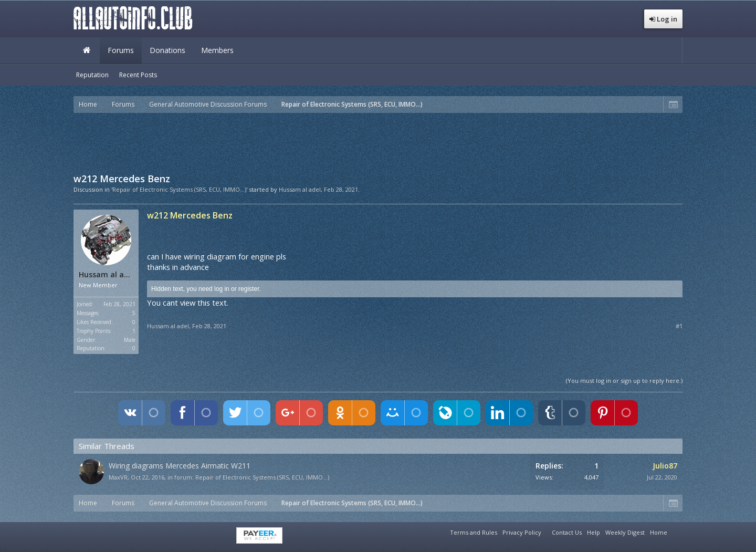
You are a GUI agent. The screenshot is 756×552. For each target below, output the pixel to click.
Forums (121, 50)
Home (87, 50)
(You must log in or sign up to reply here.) (624, 381)
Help (594, 532)
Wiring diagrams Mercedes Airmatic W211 (180, 466)
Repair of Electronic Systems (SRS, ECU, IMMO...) (262, 477)
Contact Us (567, 532)
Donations (167, 50)
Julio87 (665, 466)
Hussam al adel (300, 189)
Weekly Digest (625, 532)
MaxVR (118, 477)
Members (217, 50)
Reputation (92, 75)
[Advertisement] (378, 142)
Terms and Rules (474, 532)
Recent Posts (138, 75)
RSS (676, 531)
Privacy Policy (522, 532)
